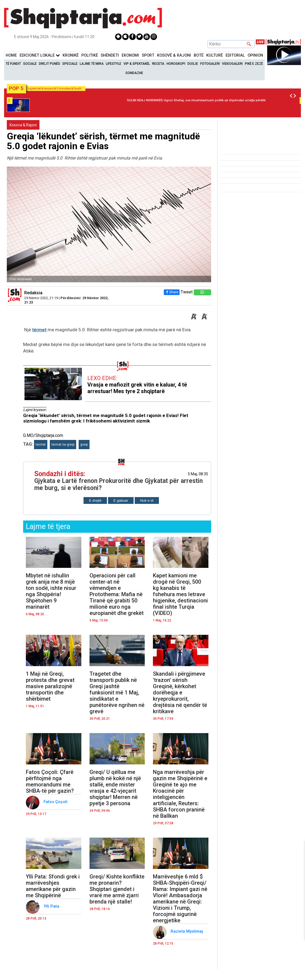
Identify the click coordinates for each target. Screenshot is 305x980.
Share (172, 292)
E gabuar (121, 500)
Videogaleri (232, 64)
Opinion (255, 55)
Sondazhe (134, 73)
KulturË (215, 55)
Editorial (235, 55)
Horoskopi (176, 64)
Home (11, 55)
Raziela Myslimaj (187, 931)
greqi (84, 445)
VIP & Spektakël (137, 64)
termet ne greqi (63, 445)
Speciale (70, 64)
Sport (148, 55)
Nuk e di (147, 500)
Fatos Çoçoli (56, 802)
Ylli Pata (52, 906)
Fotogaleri (210, 64)
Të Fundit (13, 64)
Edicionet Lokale (40, 55)
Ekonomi (130, 55)
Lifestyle (114, 64)
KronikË (71, 55)
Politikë (90, 55)
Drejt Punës (50, 64)
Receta (158, 64)
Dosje (193, 64)
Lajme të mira (92, 64)
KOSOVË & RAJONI (174, 55)
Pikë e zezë (254, 64)
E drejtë (95, 500)
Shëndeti (110, 55)
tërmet (39, 330)
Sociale (30, 64)
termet (41, 445)
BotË (199, 55)
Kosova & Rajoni (23, 125)
